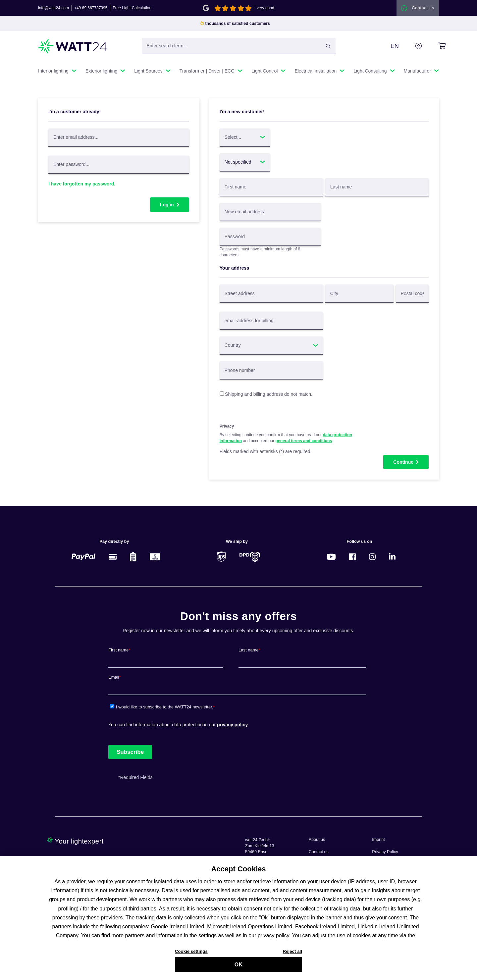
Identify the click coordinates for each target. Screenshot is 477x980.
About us (317, 840)
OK (238, 971)
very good (265, 8)
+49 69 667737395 (91, 8)
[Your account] (411, 46)
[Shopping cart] (434, 46)
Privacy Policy (385, 852)
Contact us (319, 852)
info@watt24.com (53, 8)
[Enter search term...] (239, 46)
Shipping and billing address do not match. (269, 394)
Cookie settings (191, 957)
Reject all (292, 957)
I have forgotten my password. (82, 184)
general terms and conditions (304, 441)
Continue (403, 462)
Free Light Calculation (132, 8)
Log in (167, 205)
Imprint (378, 840)
